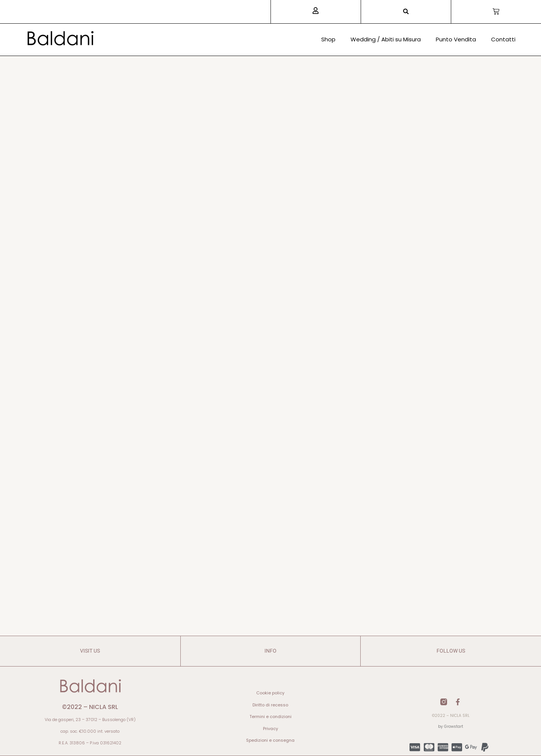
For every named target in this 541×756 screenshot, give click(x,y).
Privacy (270, 729)
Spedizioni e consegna (270, 740)
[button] (406, 12)
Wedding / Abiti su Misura (386, 39)
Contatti (503, 39)
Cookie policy (270, 693)
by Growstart (451, 726)
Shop (328, 39)
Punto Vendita (456, 39)
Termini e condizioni (270, 717)
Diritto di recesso (270, 705)
